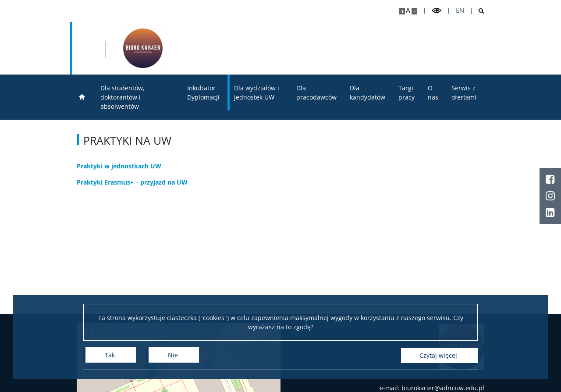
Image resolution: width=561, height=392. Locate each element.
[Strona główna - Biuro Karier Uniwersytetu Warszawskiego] (239, 48)
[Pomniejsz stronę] (414, 11)
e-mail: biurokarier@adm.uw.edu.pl (432, 388)
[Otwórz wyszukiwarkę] (478, 11)
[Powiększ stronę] (402, 11)
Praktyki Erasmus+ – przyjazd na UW (132, 182)
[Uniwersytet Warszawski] (136, 48)
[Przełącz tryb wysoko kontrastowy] (437, 11)
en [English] (460, 10)
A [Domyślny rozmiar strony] (408, 10)
